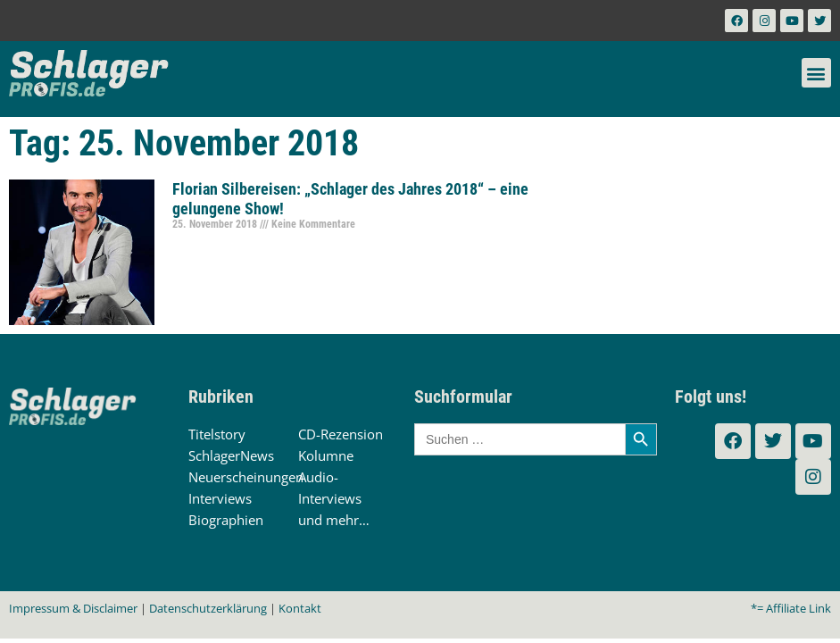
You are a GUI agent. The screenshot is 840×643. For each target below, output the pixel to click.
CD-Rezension (341, 434)
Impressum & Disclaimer (73, 608)
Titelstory (217, 434)
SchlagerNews (231, 455)
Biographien (226, 520)
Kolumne (326, 455)
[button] (816, 73)
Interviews (220, 498)
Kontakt (300, 608)
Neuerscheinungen (246, 477)
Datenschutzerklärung (208, 608)
